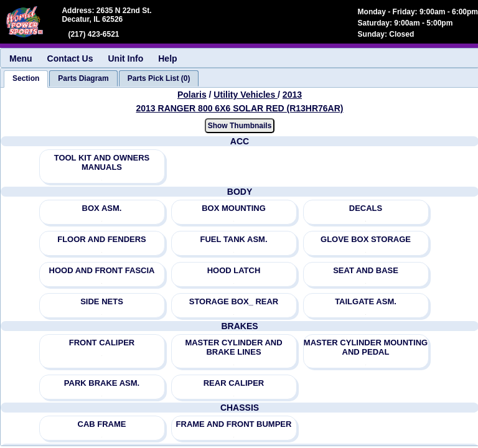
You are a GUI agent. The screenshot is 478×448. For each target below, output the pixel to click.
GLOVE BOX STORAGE (366, 239)
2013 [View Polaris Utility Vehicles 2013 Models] (292, 95)
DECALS (366, 208)
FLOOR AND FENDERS (102, 239)
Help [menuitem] (167, 58)
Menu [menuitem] (21, 58)
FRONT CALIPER (102, 343)
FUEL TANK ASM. (233, 239)
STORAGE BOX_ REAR (234, 301)
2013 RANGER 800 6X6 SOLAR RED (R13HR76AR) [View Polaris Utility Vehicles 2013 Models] (240, 108)
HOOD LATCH (234, 270)
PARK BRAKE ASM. (102, 383)
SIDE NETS (102, 301)
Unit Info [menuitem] (125, 58)
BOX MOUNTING (234, 208)
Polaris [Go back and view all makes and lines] (192, 95)
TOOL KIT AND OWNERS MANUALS (102, 162)
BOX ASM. (102, 208)
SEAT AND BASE (366, 270)
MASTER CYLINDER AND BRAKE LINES (233, 347)
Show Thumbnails (240, 126)
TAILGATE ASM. (366, 301)
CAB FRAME (102, 424)
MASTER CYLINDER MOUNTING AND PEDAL (366, 347)
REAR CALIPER (234, 383)
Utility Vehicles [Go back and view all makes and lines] (246, 95)
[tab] (26, 79)
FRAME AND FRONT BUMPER (234, 424)
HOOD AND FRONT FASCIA (102, 270)
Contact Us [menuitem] (70, 58)
